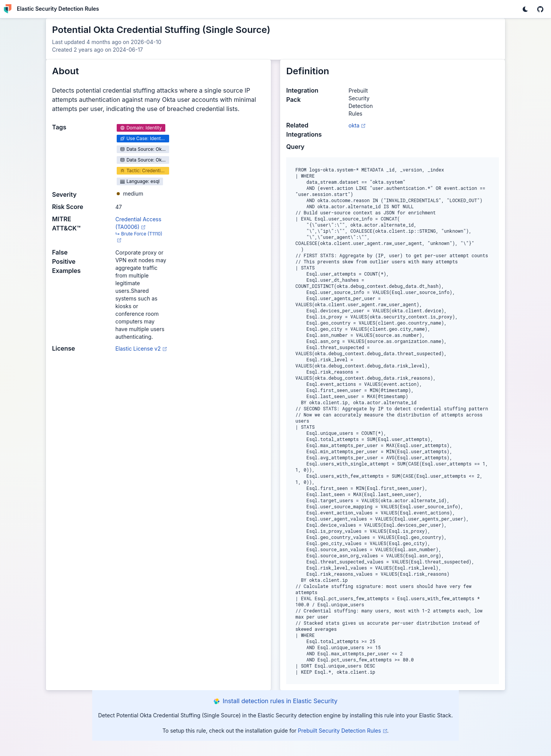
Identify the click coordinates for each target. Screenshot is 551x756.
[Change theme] (525, 9)
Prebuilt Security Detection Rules (343, 731)
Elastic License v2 (141, 349)
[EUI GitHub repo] (540, 9)
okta (357, 125)
